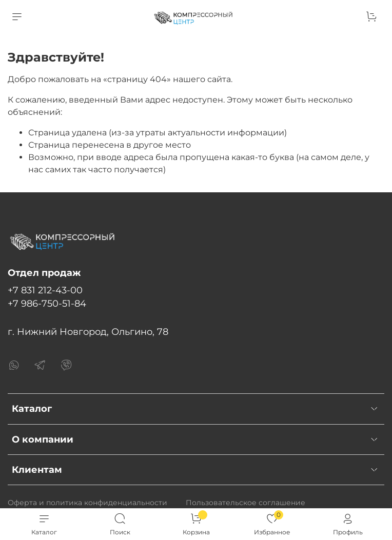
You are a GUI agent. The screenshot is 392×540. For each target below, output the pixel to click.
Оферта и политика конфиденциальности (87, 503)
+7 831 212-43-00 (45, 290)
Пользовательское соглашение (246, 503)
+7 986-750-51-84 (47, 303)
